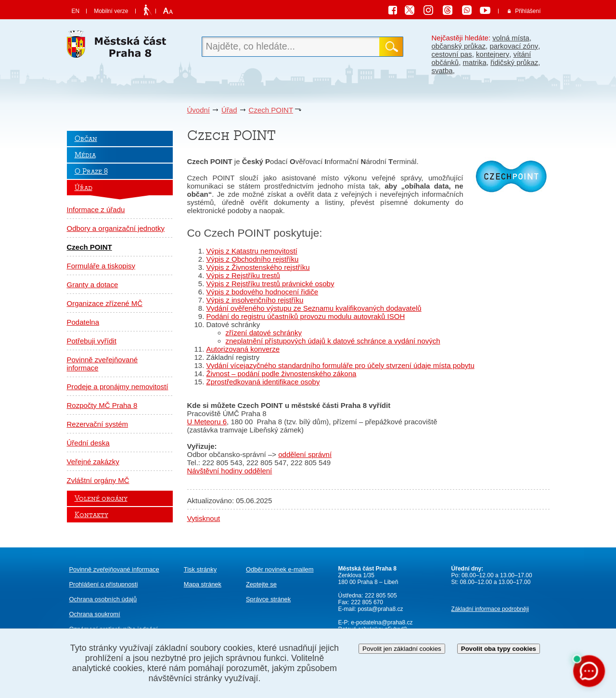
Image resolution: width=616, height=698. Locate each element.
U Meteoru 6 (207, 422)
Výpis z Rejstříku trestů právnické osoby (270, 284)
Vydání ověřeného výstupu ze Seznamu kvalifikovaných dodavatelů (314, 308)
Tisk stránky (200, 569)
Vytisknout (204, 518)
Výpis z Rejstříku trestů (243, 275)
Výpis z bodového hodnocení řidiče (263, 292)
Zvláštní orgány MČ (98, 480)
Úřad (229, 110)
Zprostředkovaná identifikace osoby (263, 382)
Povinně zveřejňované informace (103, 364)
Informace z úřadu (96, 209)
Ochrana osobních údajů (103, 599)
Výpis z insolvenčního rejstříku (255, 300)
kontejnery (493, 54)
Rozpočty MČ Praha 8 (102, 405)
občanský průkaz (459, 46)
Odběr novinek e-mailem (280, 569)
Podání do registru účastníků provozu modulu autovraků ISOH (306, 316)
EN (76, 11)
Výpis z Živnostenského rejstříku (258, 267)
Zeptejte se (261, 584)
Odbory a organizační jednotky (116, 228)
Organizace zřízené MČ (105, 303)
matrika (475, 62)
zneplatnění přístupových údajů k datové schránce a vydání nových (333, 341)
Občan (86, 139)
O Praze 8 (91, 171)
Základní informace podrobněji (490, 609)
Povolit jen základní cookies (402, 649)
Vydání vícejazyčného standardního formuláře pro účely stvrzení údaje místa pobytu (340, 365)
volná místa (511, 38)
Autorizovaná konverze (243, 349)
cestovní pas (452, 54)
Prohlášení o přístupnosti (104, 584)
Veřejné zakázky (93, 462)
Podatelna (83, 322)
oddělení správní (305, 454)
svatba (442, 70)
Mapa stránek (203, 584)
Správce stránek (268, 599)
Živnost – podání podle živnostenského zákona (282, 374)
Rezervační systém (98, 424)
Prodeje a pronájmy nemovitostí (118, 387)
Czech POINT (271, 110)
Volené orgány (101, 498)
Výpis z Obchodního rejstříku (253, 259)
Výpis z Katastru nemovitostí (252, 251)
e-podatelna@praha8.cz (381, 622)
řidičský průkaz (514, 62)
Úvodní (199, 110)
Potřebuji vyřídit (92, 341)
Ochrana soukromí (95, 614)
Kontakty (91, 515)
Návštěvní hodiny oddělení (230, 471)
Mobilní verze (111, 11)
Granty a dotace (93, 285)
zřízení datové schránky (264, 333)
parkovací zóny (514, 46)
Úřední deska (88, 443)
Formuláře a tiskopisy (101, 266)
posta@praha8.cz (380, 609)
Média (85, 155)
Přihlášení (528, 11)
